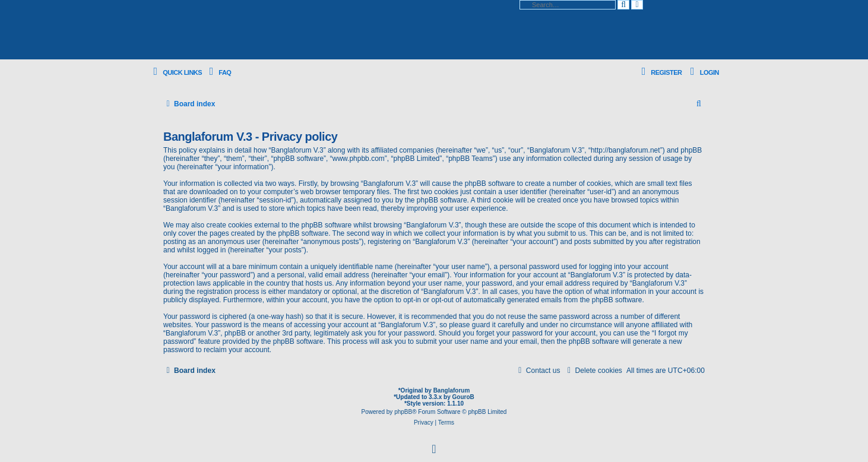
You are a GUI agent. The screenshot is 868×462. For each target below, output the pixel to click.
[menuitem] (218, 73)
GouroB (463, 397)
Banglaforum (452, 390)
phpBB (403, 412)
